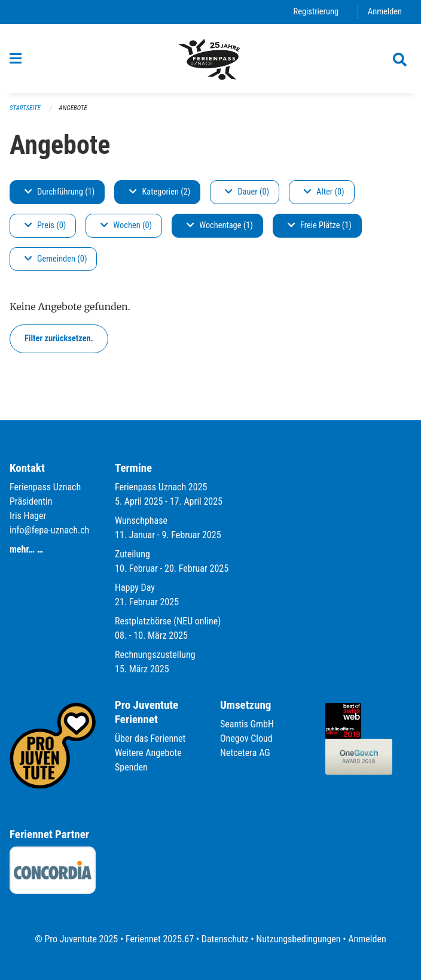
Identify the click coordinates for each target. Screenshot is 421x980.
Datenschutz (225, 939)
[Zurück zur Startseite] (210, 59)
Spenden (131, 767)
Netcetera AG (245, 753)
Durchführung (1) (60, 192)
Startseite (25, 108)
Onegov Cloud (246, 738)
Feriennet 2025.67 (160, 939)
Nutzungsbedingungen (298, 939)
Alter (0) (324, 192)
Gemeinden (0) (56, 259)
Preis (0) (45, 225)
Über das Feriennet (150, 738)
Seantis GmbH (247, 724)
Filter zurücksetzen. (59, 339)
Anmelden (385, 12)
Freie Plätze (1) (320, 225)
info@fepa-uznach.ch (49, 530)
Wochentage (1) (220, 225)
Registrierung (316, 12)
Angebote (73, 108)
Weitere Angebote (148, 753)
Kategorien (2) (160, 192)
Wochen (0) (126, 225)
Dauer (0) (247, 192)
